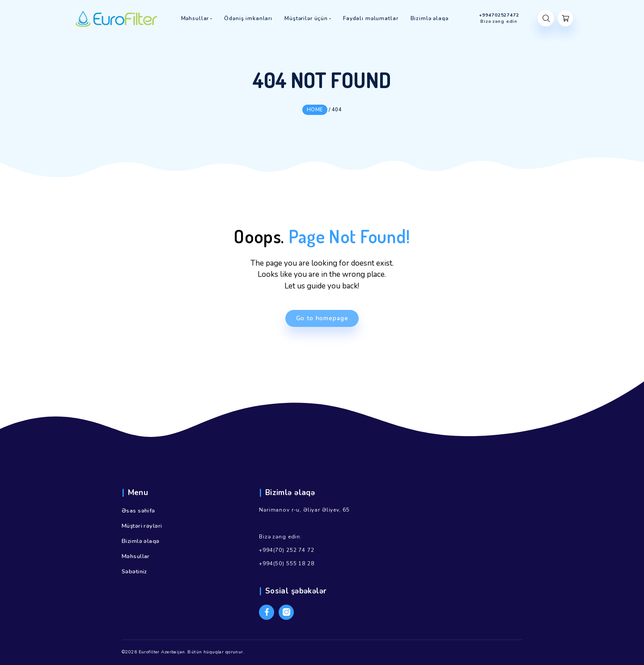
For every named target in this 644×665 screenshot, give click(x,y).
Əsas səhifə (138, 511)
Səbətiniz (134, 572)
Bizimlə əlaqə (141, 541)
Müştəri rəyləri (142, 526)
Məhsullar (136, 556)
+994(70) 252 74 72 (286, 550)
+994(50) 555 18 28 (286, 563)
